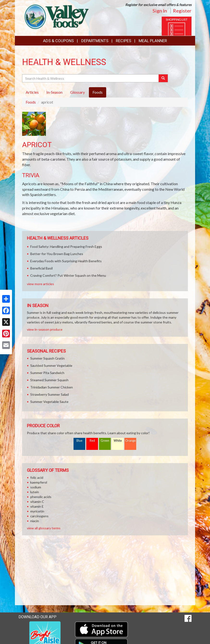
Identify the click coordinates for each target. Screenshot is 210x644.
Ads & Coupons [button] (58, 41)
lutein (35, 492)
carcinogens (39, 516)
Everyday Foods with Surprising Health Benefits (66, 261)
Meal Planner (153, 41)
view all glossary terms (44, 528)
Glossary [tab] (77, 92)
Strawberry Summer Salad (49, 394)
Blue (79, 441)
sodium (36, 487)
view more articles (40, 284)
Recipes (124, 41)
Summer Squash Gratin (47, 358)
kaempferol (39, 482)
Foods (31, 102)
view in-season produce (45, 329)
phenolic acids (41, 497)
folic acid (37, 477)
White (118, 441)
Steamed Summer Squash (49, 380)
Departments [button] (95, 41)
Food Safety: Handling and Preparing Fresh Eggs (66, 246)
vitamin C (37, 502)
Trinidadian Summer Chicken (52, 387)
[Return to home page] (55, 16)
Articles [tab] (32, 92)
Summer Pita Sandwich (47, 373)
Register (182, 11)
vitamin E (37, 506)
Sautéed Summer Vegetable (51, 365)
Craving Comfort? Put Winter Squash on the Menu (68, 275)
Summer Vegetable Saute (49, 402)
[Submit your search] (163, 78)
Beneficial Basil (41, 268)
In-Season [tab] (54, 92)
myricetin (37, 511)
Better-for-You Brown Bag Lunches (57, 254)
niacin (35, 521)
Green (105, 441)
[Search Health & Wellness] (91, 78)
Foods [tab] (98, 92)
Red (92, 441)
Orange (130, 441)
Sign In (160, 11)
